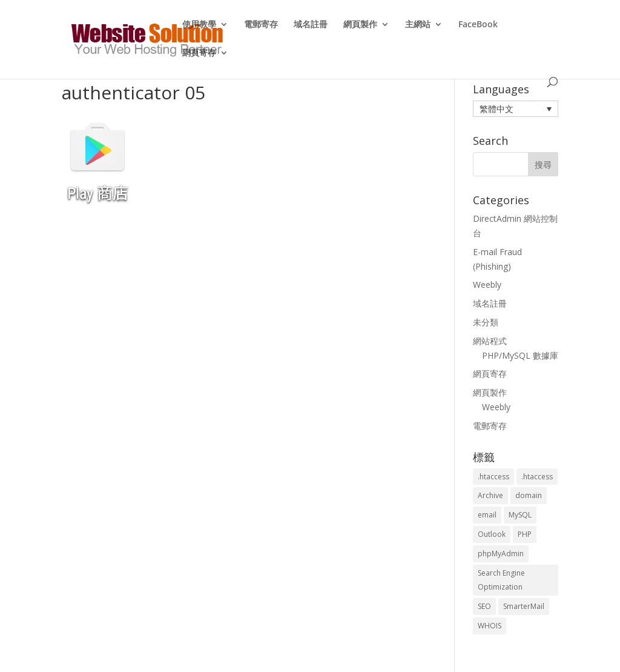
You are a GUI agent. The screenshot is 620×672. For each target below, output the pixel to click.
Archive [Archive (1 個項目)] (490, 495)
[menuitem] (516, 109)
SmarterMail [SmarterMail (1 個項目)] (524, 606)
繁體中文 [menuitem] (496, 109)
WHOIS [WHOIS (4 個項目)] (490, 626)
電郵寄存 (261, 25)
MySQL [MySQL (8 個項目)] (520, 515)
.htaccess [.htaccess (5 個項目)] (537, 477)
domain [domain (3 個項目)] (529, 495)
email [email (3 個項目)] (487, 515)
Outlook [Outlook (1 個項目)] (492, 534)
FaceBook (478, 25)
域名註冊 (311, 25)
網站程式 (490, 341)
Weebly (487, 284)
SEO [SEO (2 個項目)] (484, 606)
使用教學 (199, 25)
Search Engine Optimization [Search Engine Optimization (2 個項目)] (501, 580)
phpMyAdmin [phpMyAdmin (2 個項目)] (501, 554)
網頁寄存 (199, 53)
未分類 (486, 322)
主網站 (418, 25)
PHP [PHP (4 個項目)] (525, 534)
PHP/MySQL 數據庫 (520, 355)
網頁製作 (360, 25)
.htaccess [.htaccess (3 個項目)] (493, 477)
